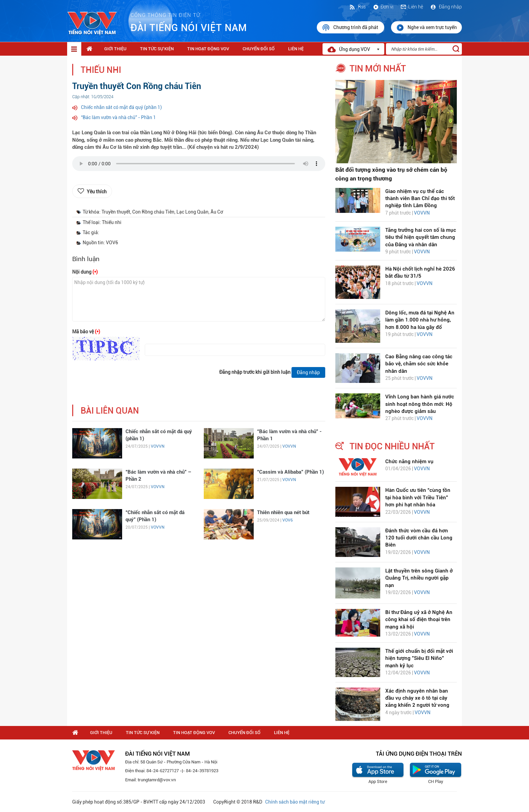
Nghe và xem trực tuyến (426, 28)
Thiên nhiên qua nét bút (283, 512)
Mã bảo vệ (86, 332)
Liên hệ (412, 7)
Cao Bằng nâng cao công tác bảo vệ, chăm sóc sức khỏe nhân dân (419, 364)
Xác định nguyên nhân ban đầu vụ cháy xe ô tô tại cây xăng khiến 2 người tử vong (417, 698)
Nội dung (85, 272)
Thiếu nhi (101, 70)
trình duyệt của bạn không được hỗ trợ (199, 165)
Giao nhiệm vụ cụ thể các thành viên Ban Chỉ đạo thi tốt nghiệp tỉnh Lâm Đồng (420, 199)
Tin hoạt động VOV (208, 49)
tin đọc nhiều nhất (392, 446)
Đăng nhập (446, 7)
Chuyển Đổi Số (259, 49)
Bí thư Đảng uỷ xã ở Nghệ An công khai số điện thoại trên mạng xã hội (419, 620)
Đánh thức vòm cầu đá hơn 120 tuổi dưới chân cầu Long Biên (419, 538)
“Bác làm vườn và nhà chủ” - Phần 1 (118, 117)
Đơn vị (383, 7)
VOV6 (288, 520)
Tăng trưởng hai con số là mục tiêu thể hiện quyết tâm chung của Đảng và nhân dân (421, 237)
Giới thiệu (115, 49)
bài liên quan (110, 411)
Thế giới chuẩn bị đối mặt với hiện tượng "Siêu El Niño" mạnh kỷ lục (419, 658)
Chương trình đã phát (351, 28)
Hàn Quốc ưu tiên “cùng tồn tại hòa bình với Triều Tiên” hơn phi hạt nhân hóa (418, 497)
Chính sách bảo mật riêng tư (295, 802)
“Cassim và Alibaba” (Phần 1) (290, 472)
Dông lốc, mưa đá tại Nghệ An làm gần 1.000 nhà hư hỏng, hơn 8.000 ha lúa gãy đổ (420, 320)
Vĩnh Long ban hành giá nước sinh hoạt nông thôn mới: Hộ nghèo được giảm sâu (420, 404)
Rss (357, 7)
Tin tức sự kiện (157, 49)
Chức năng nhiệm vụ (409, 461)
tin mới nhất (378, 68)
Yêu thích (97, 192)
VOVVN (158, 446)
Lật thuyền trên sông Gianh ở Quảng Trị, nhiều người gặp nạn (419, 578)
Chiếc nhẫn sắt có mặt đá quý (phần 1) (121, 107)
